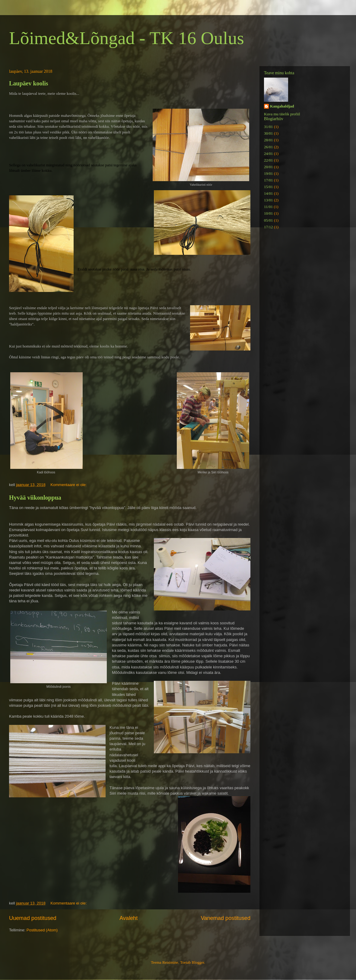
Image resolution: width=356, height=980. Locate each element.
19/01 (269, 173)
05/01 (269, 220)
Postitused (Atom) (42, 930)
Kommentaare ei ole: (69, 485)
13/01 (269, 200)
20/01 (269, 167)
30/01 (269, 133)
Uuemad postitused (33, 918)
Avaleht (129, 918)
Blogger (198, 962)
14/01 (269, 193)
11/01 (268, 207)
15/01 (269, 187)
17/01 (269, 180)
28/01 (269, 140)
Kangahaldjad (282, 106)
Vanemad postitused (226, 918)
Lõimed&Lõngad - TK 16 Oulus (127, 38)
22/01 (269, 160)
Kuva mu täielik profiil (282, 114)
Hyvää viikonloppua (35, 498)
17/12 (269, 227)
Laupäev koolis (29, 83)
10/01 (269, 213)
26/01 (269, 147)
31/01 (269, 127)
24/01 (269, 154)
